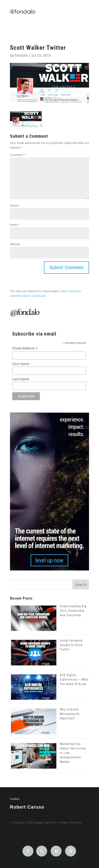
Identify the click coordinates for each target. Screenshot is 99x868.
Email (15, 225)
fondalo (21, 55)
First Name (21, 364)
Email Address (25, 348)
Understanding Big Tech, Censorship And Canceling (73, 611)
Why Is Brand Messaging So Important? (70, 714)
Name (15, 205)
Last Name (21, 379)
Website (15, 244)
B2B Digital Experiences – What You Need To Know (74, 680)
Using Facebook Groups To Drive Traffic (71, 645)
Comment (17, 155)
